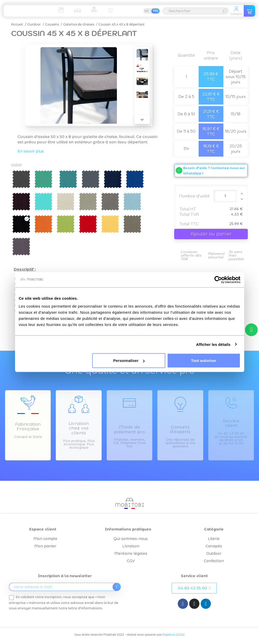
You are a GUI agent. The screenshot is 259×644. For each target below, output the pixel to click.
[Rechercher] (196, 11)
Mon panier (45, 546)
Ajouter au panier (211, 234)
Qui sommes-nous (131, 539)
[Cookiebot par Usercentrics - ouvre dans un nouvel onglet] (218, 280)
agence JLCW (174, 635)
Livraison (131, 546)
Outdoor (214, 553)
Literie (214, 539)
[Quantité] (225, 196)
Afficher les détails (213, 344)
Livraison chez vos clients (79, 428)
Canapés (214, 546)
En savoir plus (31, 151)
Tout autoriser (204, 361)
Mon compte (45, 539)
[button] (194, 588)
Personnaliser (129, 361)
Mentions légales (131, 553)
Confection (214, 561)
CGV (131, 561)
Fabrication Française (28, 427)
